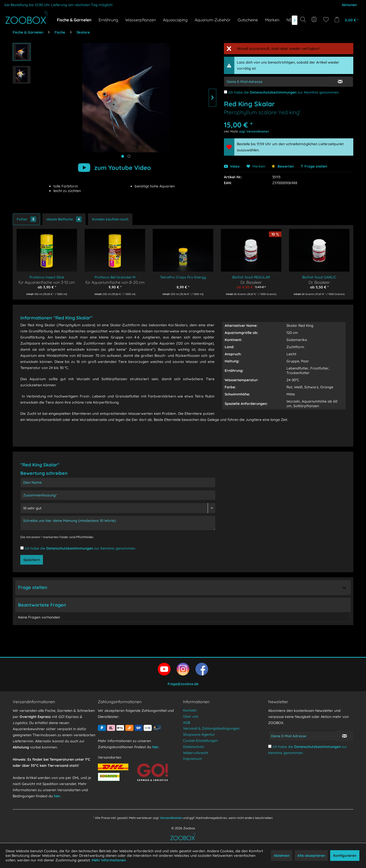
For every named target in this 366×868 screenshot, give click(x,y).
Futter (26, 219)
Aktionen (349, 5)
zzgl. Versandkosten (254, 131)
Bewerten (283, 166)
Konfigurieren (345, 856)
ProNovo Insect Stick (47, 277)
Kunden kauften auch (110, 219)
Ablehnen (282, 856)
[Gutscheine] (248, 20)
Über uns (191, 716)
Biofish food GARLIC (319, 277)
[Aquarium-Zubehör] (213, 20)
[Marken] (272, 20)
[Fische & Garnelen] (74, 20)
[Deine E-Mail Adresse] (302, 736)
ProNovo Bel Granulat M (115, 277)
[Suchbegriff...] (305, 31)
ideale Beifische (64, 219)
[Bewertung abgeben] (118, 508)
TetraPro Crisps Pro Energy (183, 277)
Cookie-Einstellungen (200, 741)
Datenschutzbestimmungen (273, 92)
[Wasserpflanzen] (141, 20)
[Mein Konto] (315, 20)
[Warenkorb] (348, 20)
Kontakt (190, 710)
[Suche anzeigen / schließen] (303, 20)
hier (57, 796)
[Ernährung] (108, 20)
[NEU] (291, 20)
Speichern (32, 560)
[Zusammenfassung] (118, 495)
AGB (187, 723)
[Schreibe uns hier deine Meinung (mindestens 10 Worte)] (118, 523)
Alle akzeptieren (311, 856)
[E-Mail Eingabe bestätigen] (340, 82)
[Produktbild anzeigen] (129, 156)
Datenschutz (193, 747)
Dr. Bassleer (251, 282)
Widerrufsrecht (196, 753)
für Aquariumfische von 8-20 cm (115, 282)
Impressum (193, 759)
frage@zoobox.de (183, 684)
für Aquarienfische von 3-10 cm (47, 282)
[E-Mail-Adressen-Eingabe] (276, 82)
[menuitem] (315, 20)
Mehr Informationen (109, 860)
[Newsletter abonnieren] (345, 736)
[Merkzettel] (326, 20)
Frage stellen (316, 166)
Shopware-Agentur (199, 734)
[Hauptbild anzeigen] (123, 156)
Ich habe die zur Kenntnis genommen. (284, 92)
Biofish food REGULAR (251, 277)
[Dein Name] (118, 482)
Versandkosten (171, 818)
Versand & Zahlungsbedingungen (211, 728)
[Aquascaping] (175, 20)
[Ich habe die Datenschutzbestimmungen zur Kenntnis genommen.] (226, 92)
